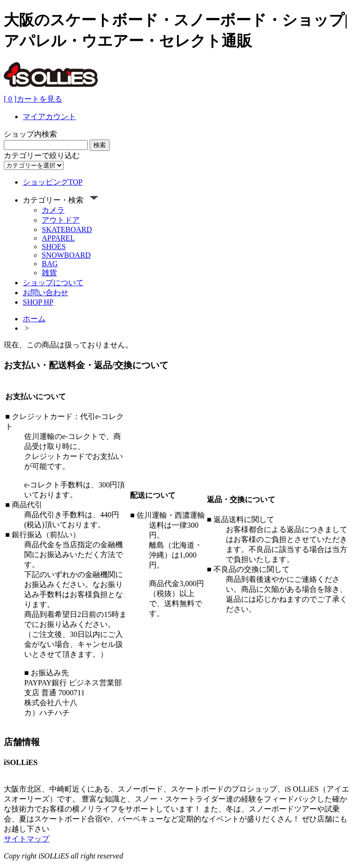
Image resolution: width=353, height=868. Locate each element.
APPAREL (58, 238)
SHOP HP (38, 302)
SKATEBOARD (67, 229)
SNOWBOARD (66, 255)
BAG (50, 264)
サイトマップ (27, 839)
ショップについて (53, 283)
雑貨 (49, 273)
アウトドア (61, 220)
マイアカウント (49, 117)
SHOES (54, 247)
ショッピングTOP (53, 182)
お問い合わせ (46, 293)
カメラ (53, 210)
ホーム (34, 319)
